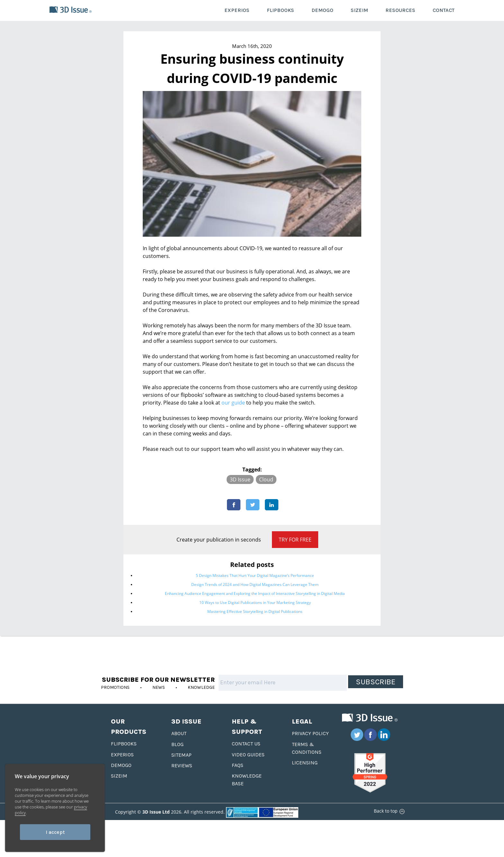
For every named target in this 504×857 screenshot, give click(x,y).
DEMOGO (322, 10)
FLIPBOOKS (280, 10)
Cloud (266, 479)
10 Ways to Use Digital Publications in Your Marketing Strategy (255, 602)
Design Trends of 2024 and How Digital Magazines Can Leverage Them (255, 584)
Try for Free (295, 540)
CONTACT (444, 10)
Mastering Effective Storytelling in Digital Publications (255, 611)
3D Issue (240, 479)
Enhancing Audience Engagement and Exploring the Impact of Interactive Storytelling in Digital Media (255, 593)
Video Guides (248, 755)
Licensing (305, 763)
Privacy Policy (310, 733)
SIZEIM (359, 10)
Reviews (182, 766)
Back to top (388, 811)
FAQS (238, 765)
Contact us (246, 744)
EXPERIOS (237, 10)
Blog (177, 744)
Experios (122, 755)
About (179, 733)
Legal (302, 721)
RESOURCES (400, 10)
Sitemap (181, 755)
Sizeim (119, 776)
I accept (55, 832)
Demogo (121, 765)
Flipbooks (124, 744)
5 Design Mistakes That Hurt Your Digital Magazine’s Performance (255, 575)
